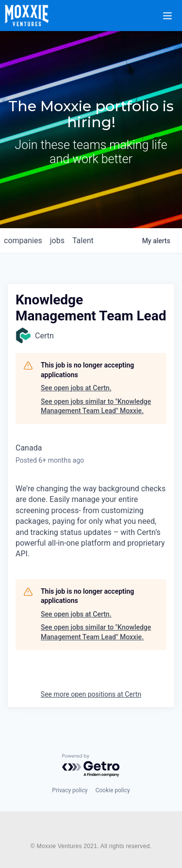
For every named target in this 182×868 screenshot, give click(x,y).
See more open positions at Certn (91, 694)
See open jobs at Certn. (76, 388)
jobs (57, 241)
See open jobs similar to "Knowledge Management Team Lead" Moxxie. (96, 406)
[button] (173, 9)
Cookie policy (112, 790)
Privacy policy (70, 790)
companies (23, 241)
